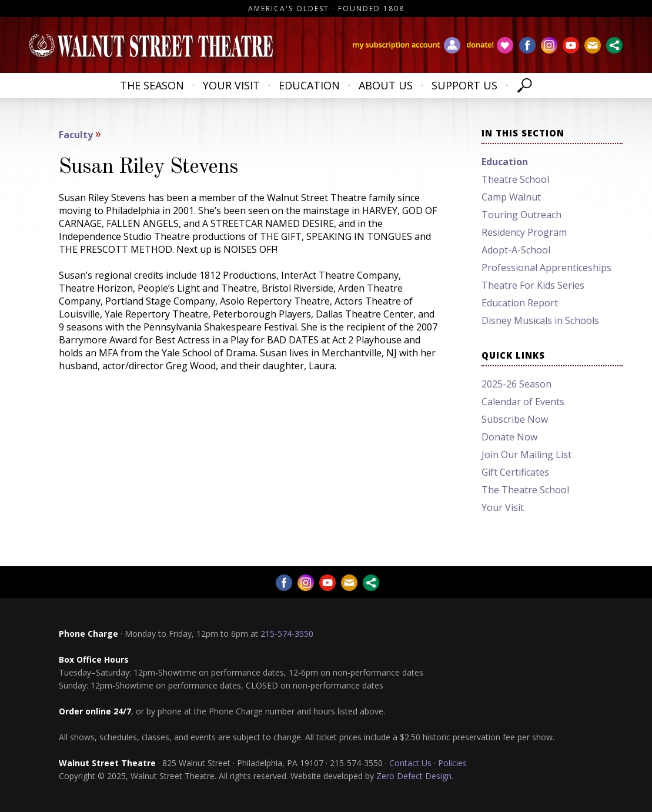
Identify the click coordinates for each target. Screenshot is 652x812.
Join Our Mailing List (526, 455)
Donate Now (509, 437)
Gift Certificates (515, 472)
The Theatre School (525, 490)
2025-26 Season (516, 384)
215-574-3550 (287, 634)
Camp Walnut (511, 197)
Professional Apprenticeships (546, 268)
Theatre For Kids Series (533, 285)
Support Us (464, 85)
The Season (152, 85)
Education (309, 85)
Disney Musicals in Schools (540, 320)
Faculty (76, 135)
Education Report (520, 303)
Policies (452, 763)
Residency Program (524, 232)
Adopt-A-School (516, 250)
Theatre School (515, 179)
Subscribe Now (515, 419)
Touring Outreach (521, 215)
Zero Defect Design (414, 776)
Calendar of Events (523, 402)
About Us (386, 85)
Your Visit (231, 85)
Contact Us (410, 763)
